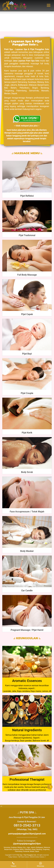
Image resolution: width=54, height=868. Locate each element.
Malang (20, 847)
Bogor (34, 849)
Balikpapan (40, 847)
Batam (22, 849)
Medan (32, 851)
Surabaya (14, 847)
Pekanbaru (28, 849)
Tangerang (46, 849)
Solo (24, 847)
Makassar (47, 847)
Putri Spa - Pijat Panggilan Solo (26, 855)
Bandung (39, 849)
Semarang (7, 847)
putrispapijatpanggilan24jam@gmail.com (27, 834)
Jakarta (33, 847)
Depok (37, 851)
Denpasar (16, 849)
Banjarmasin (8, 849)
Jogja (28, 847)
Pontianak (26, 851)
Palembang (19, 851)
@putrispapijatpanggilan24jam (27, 844)
